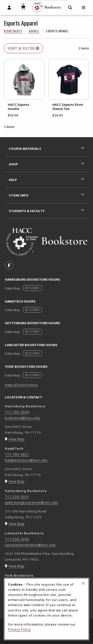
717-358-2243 (17, 539)
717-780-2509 (17, 412)
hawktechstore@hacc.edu (26, 460)
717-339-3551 (17, 497)
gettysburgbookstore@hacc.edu (32, 502)
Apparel (34, 31)
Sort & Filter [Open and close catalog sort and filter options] (23, 48)
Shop (13, 164)
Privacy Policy (19, 629)
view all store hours (21, 385)
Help (13, 180)
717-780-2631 (17, 454)
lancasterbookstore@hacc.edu (30, 545)
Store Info (19, 195)
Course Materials (25, 149)
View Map (17, 439)
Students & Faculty (27, 211)
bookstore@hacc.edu (23, 418)
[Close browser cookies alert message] (83, 583)
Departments (13, 31)
